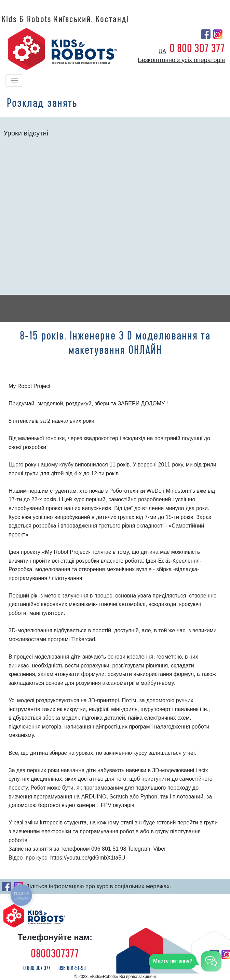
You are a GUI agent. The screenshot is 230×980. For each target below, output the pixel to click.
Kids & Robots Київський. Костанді (65, 19)
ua (162, 51)
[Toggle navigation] (14, 81)
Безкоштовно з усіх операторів (181, 60)
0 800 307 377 (197, 48)
